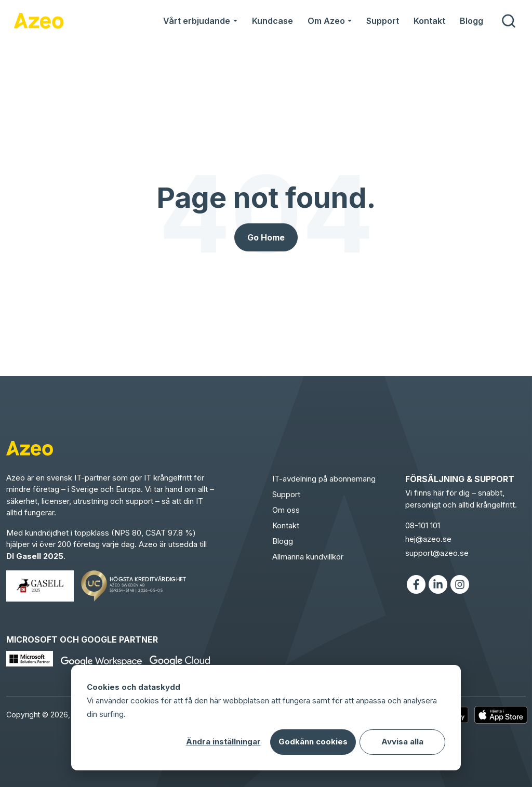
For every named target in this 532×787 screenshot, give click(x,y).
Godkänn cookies (313, 742)
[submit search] (509, 21)
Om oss (286, 510)
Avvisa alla (402, 742)
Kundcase (272, 21)
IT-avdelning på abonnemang (324, 479)
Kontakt (429, 21)
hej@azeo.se (428, 539)
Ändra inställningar (223, 742)
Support (383, 21)
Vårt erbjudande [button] (197, 21)
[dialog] (266, 718)
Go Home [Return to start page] (266, 237)
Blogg (471, 21)
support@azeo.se (437, 553)
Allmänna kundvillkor (308, 557)
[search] (508, 21)
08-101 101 (423, 525)
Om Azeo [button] (326, 21)
